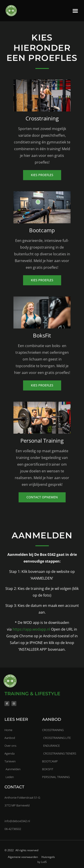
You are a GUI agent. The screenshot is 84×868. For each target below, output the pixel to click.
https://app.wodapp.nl (31, 629)
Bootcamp (42, 230)
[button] (75, 11)
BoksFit (42, 335)
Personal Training (42, 440)
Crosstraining (42, 118)
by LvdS (42, 862)
